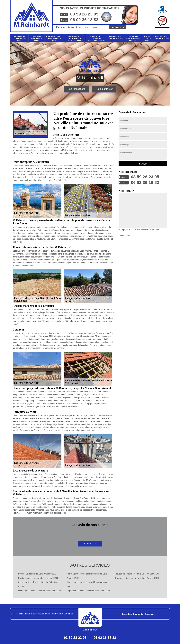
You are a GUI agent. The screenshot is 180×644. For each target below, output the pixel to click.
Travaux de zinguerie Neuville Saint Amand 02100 (137, 574)
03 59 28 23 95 (84, 14)
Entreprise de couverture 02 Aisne (19, 38)
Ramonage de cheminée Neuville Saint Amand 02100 (87, 584)
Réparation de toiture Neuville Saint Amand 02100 (89, 591)
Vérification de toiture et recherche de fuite (96, 38)
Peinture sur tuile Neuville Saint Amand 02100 (38, 578)
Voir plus (90, 544)
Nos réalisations (76, 89)
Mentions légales (63, 614)
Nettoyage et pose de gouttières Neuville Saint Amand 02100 (87, 576)
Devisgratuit (106, 16)
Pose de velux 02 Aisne (147, 38)
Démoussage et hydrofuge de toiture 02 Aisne (75, 38)
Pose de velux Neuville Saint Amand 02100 (37, 574)
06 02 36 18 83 (84, 20)
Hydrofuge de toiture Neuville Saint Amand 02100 (40, 591)
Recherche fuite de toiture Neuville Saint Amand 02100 (39, 584)
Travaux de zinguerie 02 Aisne (36, 38)
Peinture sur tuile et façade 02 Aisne (133, 38)
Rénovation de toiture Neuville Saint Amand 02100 (137, 578)
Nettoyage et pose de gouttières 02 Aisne (54, 38)
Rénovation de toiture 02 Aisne (116, 37)
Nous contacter (104, 89)
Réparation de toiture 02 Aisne (162, 37)
